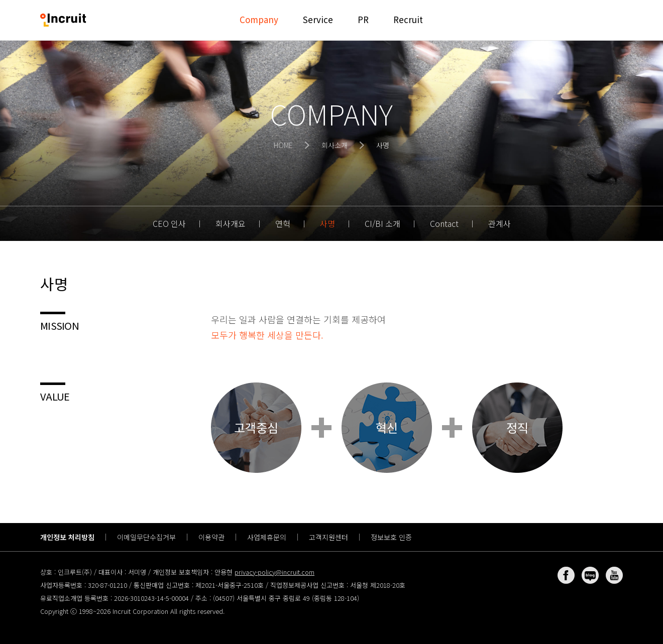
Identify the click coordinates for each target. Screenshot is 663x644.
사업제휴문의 (267, 537)
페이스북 (566, 575)
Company (259, 19)
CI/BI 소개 (382, 223)
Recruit (408, 19)
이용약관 (211, 537)
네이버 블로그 (590, 575)
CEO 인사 (169, 223)
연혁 (283, 223)
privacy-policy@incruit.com (274, 572)
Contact (444, 223)
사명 (327, 223)
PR (363, 19)
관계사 (500, 223)
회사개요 (231, 223)
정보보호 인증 (391, 537)
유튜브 (614, 575)
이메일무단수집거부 (146, 537)
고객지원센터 (328, 537)
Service (318, 19)
